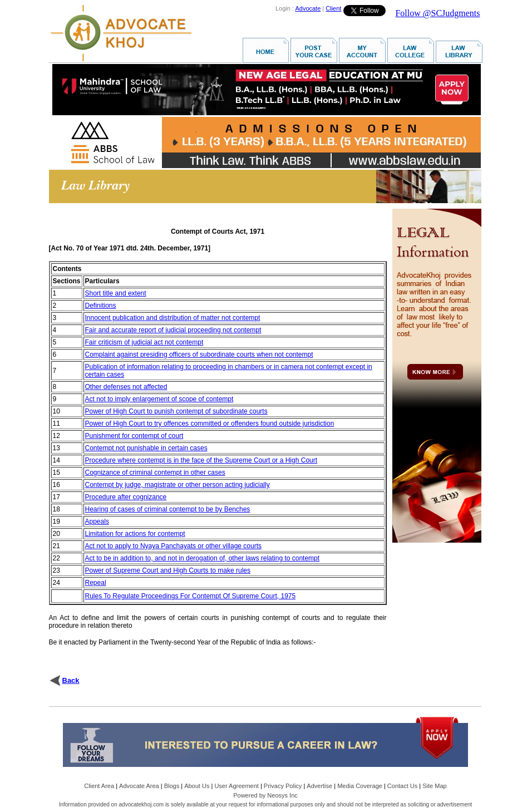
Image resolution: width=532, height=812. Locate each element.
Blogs (172, 786)
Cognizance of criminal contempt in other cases (155, 473)
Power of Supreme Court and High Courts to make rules (168, 570)
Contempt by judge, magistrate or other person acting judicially (178, 485)
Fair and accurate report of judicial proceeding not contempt (173, 330)
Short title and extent (116, 293)
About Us (197, 786)
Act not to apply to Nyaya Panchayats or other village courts (174, 546)
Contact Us (402, 786)
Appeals (97, 521)
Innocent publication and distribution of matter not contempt (173, 318)
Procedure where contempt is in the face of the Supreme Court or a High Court (201, 460)
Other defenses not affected (126, 387)
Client (333, 8)
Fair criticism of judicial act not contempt (144, 342)
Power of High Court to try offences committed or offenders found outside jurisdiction (210, 424)
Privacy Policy (283, 786)
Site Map (434, 786)
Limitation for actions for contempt (135, 534)
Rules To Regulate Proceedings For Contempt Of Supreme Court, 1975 (191, 596)
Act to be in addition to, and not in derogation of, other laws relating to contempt (203, 558)
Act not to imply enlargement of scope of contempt (159, 399)
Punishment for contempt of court (134, 436)
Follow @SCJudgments (437, 13)
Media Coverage (360, 786)
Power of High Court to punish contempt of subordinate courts (176, 411)
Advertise (319, 786)
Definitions (101, 306)
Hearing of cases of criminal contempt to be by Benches (168, 509)
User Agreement (236, 786)
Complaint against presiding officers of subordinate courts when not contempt (199, 355)
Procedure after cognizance (126, 497)
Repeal (96, 583)
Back (71, 680)
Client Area (99, 786)
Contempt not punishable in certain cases (146, 448)
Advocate (308, 8)
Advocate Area (139, 786)
